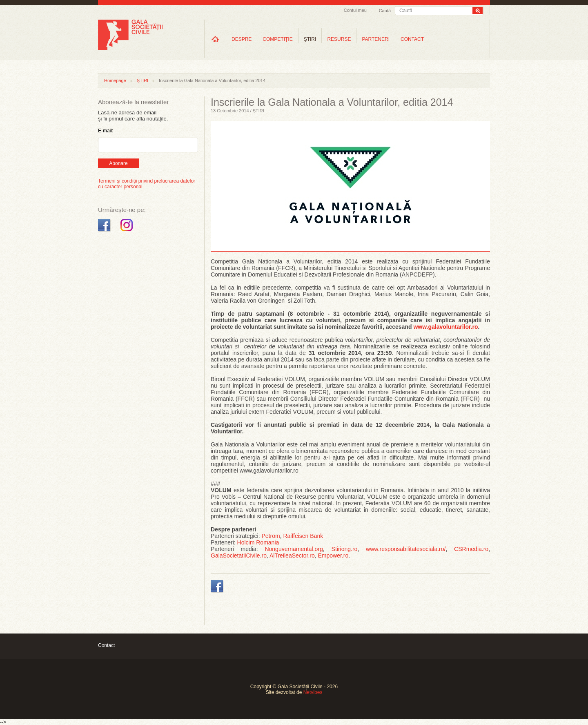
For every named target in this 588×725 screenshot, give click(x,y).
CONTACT (412, 39)
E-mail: (106, 131)
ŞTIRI (310, 39)
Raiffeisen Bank (303, 536)
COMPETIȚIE (277, 39)
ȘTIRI (143, 80)
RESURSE (339, 39)
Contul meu (355, 10)
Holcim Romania (258, 542)
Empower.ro (333, 555)
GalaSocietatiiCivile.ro (239, 555)
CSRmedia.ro (471, 549)
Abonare (118, 163)
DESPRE (242, 39)
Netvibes (313, 692)
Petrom (271, 536)
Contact (106, 645)
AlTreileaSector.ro (292, 555)
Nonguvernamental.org (294, 549)
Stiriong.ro (345, 549)
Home (215, 39)
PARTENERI (376, 39)
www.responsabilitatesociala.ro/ (406, 549)
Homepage (115, 80)
